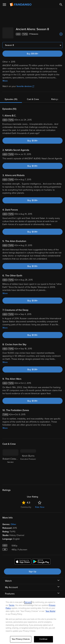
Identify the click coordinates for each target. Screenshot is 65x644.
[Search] (61, 5)
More (5, 78)
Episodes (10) (11, 97)
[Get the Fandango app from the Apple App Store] (23, 560)
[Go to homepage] (21, 5)
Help (8, 598)
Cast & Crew (33, 97)
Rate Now (40, 505)
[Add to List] (61, 34)
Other (13, 522)
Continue (43, 639)
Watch (8, 578)
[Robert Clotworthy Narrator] (11, 463)
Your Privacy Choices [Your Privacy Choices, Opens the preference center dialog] (21, 639)
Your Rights (50, 611)
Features (10, 591)
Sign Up (32, 569)
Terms (12, 605)
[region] (32, 621)
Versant (28, 602)
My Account (11, 585)
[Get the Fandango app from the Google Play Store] (41, 560)
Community (26, 505)
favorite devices (25, 84)
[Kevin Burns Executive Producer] (28, 463)
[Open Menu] (4, 5)
